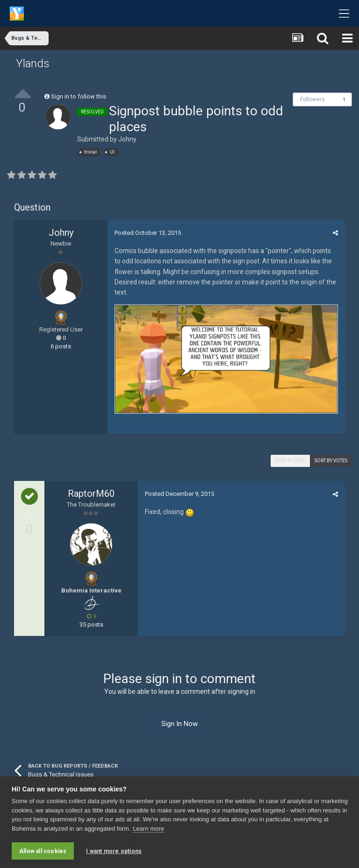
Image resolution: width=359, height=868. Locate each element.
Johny (127, 139)
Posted (148, 233)
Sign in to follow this (79, 96)
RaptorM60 (91, 494)
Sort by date (290, 461)
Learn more (148, 829)
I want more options (114, 851)
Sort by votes (331, 461)
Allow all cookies (43, 851)
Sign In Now (179, 724)
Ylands (33, 64)
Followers (312, 99)
